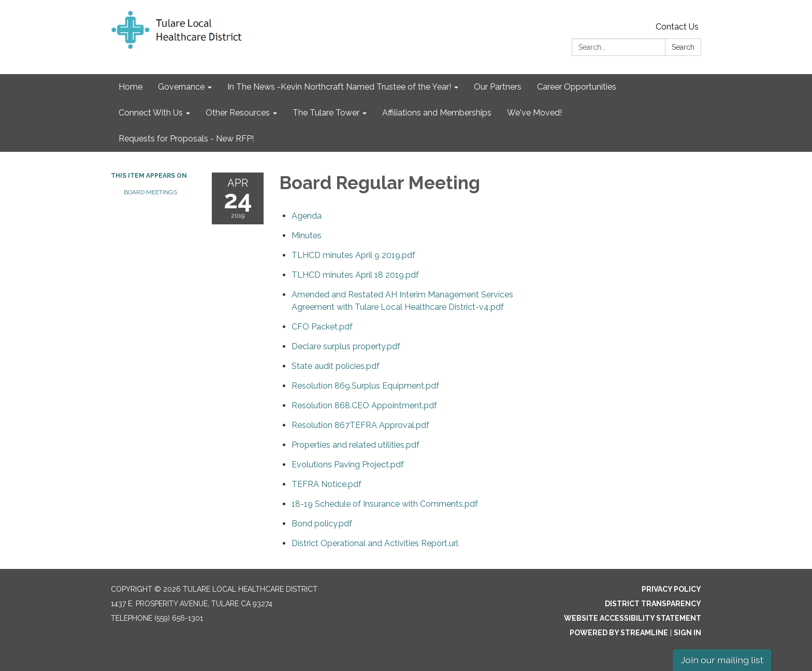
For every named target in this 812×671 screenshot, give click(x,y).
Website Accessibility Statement (633, 618)
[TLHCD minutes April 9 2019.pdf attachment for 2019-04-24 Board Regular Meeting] (353, 255)
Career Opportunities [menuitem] (577, 87)
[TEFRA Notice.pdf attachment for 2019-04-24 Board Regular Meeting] (327, 484)
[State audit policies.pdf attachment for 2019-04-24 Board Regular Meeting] (336, 366)
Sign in (687, 633)
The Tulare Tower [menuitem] (326, 113)
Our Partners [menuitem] (498, 87)
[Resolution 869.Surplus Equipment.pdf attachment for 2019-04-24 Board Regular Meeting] (365, 386)
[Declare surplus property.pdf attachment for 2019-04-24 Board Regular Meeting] (346, 346)
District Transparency (653, 604)
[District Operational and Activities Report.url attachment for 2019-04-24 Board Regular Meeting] (375, 543)
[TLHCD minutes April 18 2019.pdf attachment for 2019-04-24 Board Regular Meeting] (355, 275)
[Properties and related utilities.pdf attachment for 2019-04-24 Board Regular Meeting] (356, 445)
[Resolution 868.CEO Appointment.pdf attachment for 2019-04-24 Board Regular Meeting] (364, 405)
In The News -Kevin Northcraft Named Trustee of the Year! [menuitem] (339, 87)
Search (683, 47)
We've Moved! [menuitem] (534, 113)
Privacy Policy (671, 589)
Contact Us (677, 27)
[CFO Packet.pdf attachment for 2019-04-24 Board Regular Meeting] (322, 327)
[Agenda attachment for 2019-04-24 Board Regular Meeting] (307, 216)
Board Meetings (150, 192)
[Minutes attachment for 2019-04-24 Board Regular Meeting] (307, 235)
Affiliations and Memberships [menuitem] (437, 113)
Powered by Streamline (619, 633)
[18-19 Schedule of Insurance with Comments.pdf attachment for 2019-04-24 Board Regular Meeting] (385, 504)
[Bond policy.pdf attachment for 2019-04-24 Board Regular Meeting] (322, 524)
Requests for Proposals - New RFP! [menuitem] (186, 139)
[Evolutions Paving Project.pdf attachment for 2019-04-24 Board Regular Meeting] (348, 465)
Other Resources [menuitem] (238, 113)
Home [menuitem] (130, 87)
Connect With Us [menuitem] (151, 113)
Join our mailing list (722, 660)
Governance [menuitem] (181, 87)
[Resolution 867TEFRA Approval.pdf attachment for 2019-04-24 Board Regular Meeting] (360, 425)
